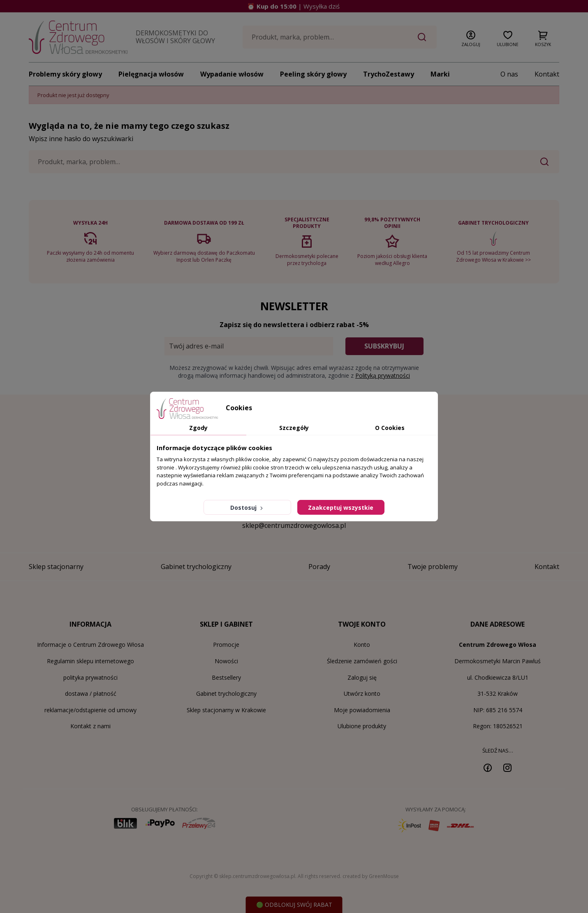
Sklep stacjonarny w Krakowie (226, 710)
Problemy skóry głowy (65, 74)
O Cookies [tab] (390, 428)
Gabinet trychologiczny (226, 693)
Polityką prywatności (383, 375)
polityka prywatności (90, 677)
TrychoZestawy (389, 74)
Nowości (226, 661)
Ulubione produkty (362, 726)
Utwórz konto (362, 693)
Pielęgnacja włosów (151, 74)
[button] (471, 37)
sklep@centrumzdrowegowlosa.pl (294, 525)
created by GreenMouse (371, 876)
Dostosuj (247, 508)
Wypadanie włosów (232, 74)
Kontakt (547, 74)
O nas (509, 74)
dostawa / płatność (91, 693)
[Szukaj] (340, 37)
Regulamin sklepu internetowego (90, 661)
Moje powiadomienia (362, 710)
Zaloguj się (362, 677)
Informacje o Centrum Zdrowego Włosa (90, 645)
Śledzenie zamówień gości (362, 661)
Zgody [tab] (198, 428)
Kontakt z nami (90, 726)
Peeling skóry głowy (313, 74)
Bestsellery (226, 677)
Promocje (226, 645)
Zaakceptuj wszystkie (341, 508)
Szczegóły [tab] (294, 428)
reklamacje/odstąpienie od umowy (90, 710)
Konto (362, 645)
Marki (440, 74)
